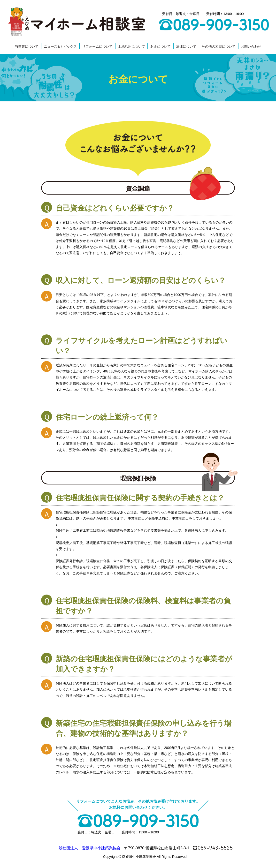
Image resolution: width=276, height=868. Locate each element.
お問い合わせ (251, 46)
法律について (186, 46)
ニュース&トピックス (60, 46)
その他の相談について (219, 46)
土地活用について (131, 46)
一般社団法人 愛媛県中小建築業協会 (88, 848)
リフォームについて (97, 46)
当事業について (27, 46)
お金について (161, 46)
